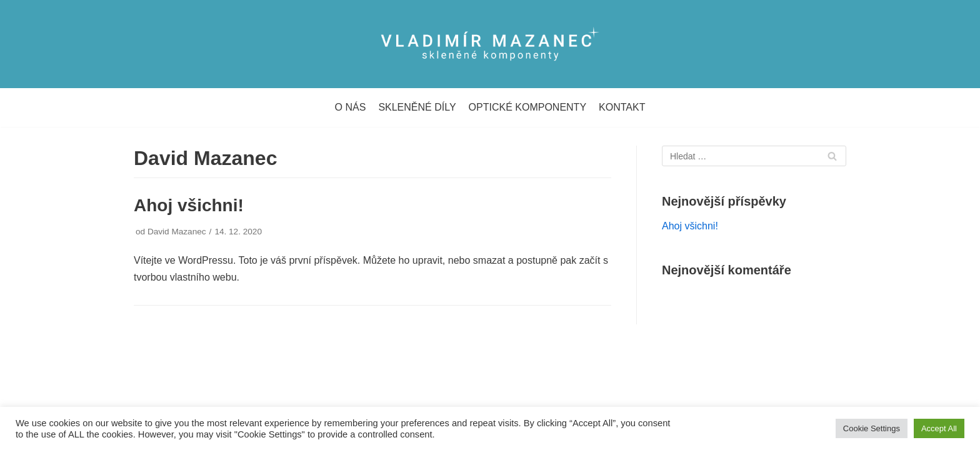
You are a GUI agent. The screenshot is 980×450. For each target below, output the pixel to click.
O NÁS (351, 107)
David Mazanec (177, 232)
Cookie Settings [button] (872, 428)
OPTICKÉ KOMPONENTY (527, 107)
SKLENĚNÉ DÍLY (417, 107)
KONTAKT (622, 107)
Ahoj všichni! (189, 205)
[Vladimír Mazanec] (490, 44)
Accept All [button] (939, 428)
